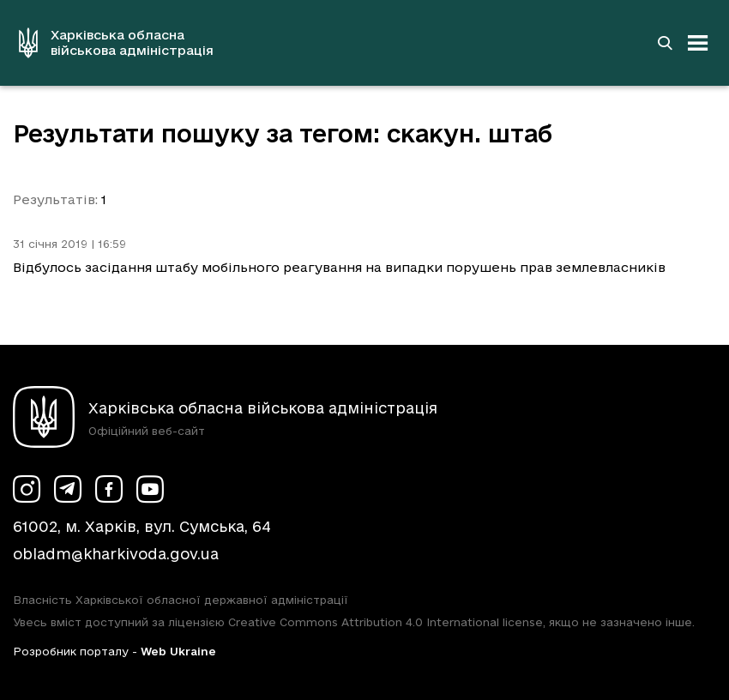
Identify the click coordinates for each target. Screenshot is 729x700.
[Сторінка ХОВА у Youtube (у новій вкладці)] (150, 489)
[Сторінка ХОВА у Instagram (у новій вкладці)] (27, 489)
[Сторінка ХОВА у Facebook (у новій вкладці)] (109, 489)
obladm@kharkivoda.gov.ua (116, 554)
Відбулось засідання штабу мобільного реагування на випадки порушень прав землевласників (339, 267)
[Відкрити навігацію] (698, 43)
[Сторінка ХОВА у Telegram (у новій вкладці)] (68, 489)
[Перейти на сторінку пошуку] (665, 43)
